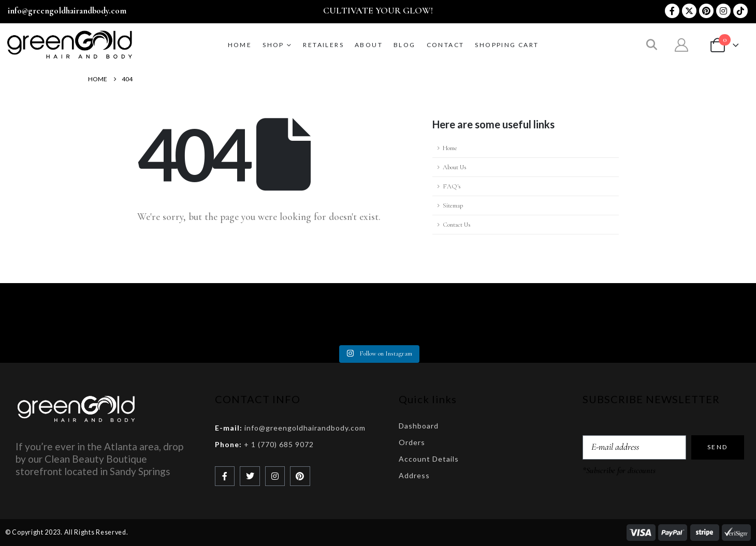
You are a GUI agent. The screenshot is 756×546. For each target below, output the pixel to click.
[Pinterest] (706, 11)
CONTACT (446, 45)
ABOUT (369, 45)
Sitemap (453, 205)
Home (240, 45)
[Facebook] (672, 11)
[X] (689, 11)
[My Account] (682, 45)
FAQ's (452, 186)
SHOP (273, 45)
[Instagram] (723, 11)
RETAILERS (323, 45)
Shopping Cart (507, 45)
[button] (652, 46)
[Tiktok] (740, 11)
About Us (454, 167)
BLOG (405, 45)
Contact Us (456, 225)
